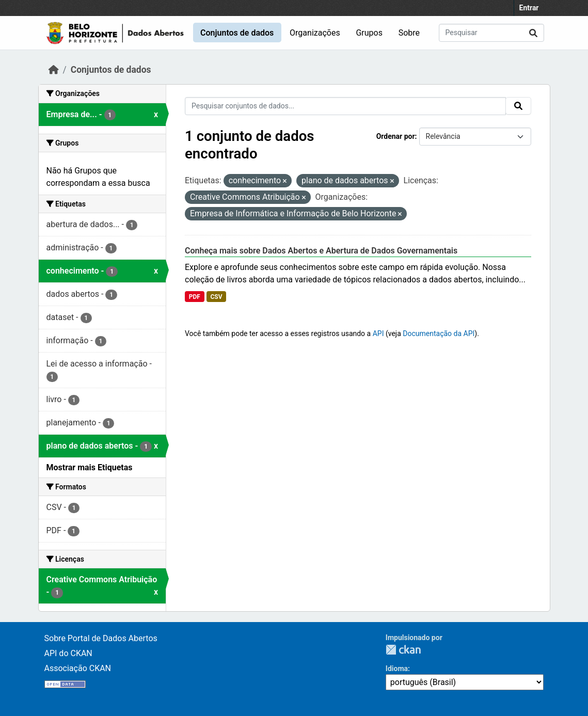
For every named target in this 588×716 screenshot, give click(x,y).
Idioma (397, 669)
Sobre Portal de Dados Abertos (101, 638)
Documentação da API (439, 333)
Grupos (369, 33)
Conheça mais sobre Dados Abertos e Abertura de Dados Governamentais (321, 251)
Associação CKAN (78, 668)
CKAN (403, 650)
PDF (195, 297)
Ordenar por (396, 136)
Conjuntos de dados (237, 33)
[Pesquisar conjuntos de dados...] (491, 33)
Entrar (529, 8)
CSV (216, 297)
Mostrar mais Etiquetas (90, 467)
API (378, 333)
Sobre (409, 33)
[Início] (54, 70)
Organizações (315, 33)
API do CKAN (68, 653)
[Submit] (533, 33)
